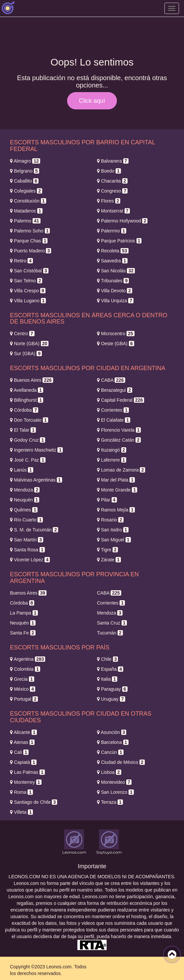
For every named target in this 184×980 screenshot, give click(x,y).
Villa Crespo (28, 291)
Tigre (107, 550)
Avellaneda (27, 390)
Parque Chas (29, 241)
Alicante (23, 732)
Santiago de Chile (34, 802)
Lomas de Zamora (121, 470)
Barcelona (113, 742)
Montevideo (114, 782)
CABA (111, 380)
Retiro (21, 261)
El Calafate (114, 420)
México (23, 689)
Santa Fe (23, 633)
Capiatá (23, 762)
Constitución (28, 201)
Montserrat (113, 211)
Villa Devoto (115, 291)
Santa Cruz (112, 623)
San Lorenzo (115, 792)
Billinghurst (27, 400)
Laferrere (112, 460)
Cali (19, 752)
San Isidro (113, 530)
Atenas (22, 742)
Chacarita (112, 181)
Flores (109, 201)
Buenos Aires (32, 380)
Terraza (110, 802)
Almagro (25, 161)
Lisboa (109, 772)
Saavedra (112, 261)
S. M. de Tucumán (34, 530)
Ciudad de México (121, 762)
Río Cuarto (26, 520)
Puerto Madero (31, 251)
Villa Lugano (28, 301)
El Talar (23, 430)
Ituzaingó (112, 450)
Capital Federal (121, 400)
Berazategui (115, 390)
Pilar (107, 500)
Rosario (110, 520)
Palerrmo (112, 231)
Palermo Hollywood (122, 221)
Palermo (25, 221)
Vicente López (30, 560)
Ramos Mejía (116, 510)
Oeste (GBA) (116, 344)
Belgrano (25, 171)
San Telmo (26, 281)
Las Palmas (27, 772)
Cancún (110, 752)
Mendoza (25, 490)
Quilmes (24, 510)
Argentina (28, 659)
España (110, 669)
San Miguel (114, 540)
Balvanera (113, 161)
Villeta (21, 812)
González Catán (119, 440)
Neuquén (25, 500)
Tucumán (110, 633)
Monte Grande (117, 490)
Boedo (109, 171)
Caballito (24, 181)
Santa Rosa (27, 550)
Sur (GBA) (26, 353)
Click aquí (92, 101)
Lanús (22, 470)
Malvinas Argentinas (36, 480)
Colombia (25, 669)
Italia (107, 679)
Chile (107, 659)
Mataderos (26, 211)
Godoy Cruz (28, 440)
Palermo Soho (30, 231)
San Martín (27, 540)
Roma (21, 792)
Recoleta (113, 251)
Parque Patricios (119, 241)
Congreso (112, 191)
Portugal (24, 699)
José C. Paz (28, 460)
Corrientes (113, 410)
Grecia (22, 679)
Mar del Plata (116, 480)
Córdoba (24, 410)
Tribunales (113, 281)
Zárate (109, 560)
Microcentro (116, 334)
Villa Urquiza (115, 301)
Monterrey (26, 782)
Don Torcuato (29, 420)
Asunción (112, 732)
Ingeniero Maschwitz (36, 450)
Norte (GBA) (29, 344)
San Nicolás (116, 271)
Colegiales (26, 191)
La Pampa (24, 613)
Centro (22, 334)
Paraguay (112, 689)
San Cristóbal (29, 271)
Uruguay (111, 699)
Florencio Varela (119, 430)
